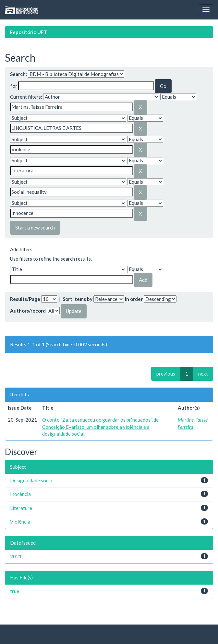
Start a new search (35, 228)
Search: (18, 74)
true (15, 591)
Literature (21, 508)
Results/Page (25, 299)
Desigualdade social (32, 480)
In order (134, 299)
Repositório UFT (29, 32)
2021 (16, 556)
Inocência (20, 494)
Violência (20, 522)
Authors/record (28, 311)
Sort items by (78, 299)
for (14, 86)
